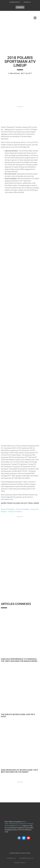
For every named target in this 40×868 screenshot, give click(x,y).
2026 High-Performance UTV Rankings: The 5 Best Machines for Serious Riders (19, 660)
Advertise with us (15, 2)
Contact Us (27, 2)
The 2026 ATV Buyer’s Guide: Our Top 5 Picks (18, 716)
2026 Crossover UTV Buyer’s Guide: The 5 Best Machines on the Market (19, 771)
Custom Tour (18, 826)
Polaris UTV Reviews (15, 512)
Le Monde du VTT (23, 824)
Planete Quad (13, 824)
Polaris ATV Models (8, 509)
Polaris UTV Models (23, 509)
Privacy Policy (20, 863)
